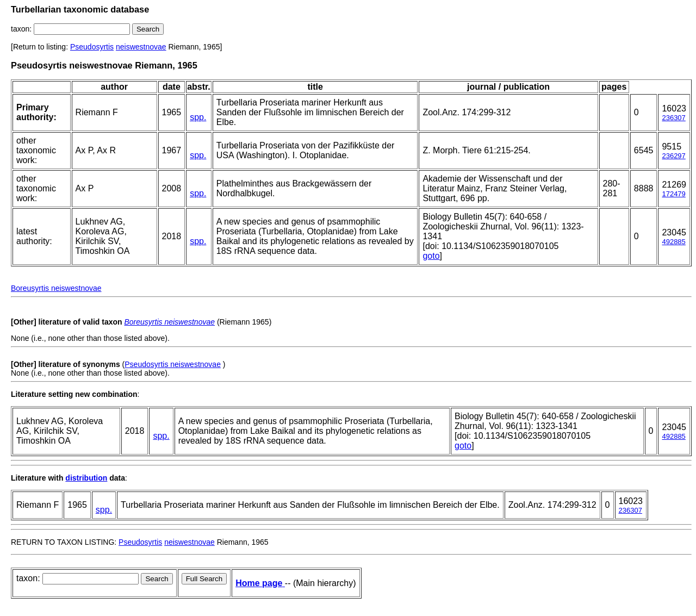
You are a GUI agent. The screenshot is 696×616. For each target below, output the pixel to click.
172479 (673, 194)
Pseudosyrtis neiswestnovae (173, 364)
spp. (198, 117)
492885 (673, 242)
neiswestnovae (141, 47)
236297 (673, 156)
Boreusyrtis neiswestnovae (56, 288)
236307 (673, 118)
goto (431, 256)
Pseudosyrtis (92, 47)
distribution (86, 478)
